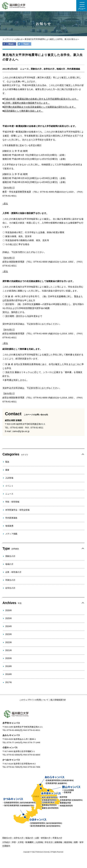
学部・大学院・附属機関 (23, 842)
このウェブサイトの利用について (34, 700)
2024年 (9, 626)
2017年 (9, 682)
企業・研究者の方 (13, 572)
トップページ (8, 39)
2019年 (9, 666)
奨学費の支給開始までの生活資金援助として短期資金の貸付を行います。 (40, 107)
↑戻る (5, 204)
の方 (7, 838)
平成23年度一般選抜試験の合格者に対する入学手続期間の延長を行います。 (41, 99)
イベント (9, 486)
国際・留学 (79, 842)
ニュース (24, 69)
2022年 (9, 642)
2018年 (9, 674)
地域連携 (9, 526)
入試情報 (9, 478)
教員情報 (68, 842)
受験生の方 (36, 69)
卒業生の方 (10, 580)
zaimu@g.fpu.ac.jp (21, 431)
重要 (7, 470)
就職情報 (58, 842)
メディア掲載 (11, 534)
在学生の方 (49, 69)
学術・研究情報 (12, 502)
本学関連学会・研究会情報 (17, 510)
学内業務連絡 (74, 69)
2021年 (9, 650)
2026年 (9, 610)
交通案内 (6, 846)
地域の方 (61, 69)
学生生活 (49, 842)
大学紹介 (6, 842)
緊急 (7, 462)
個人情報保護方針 (58, 700)
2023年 (9, 634)
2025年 (9, 618)
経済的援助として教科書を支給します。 (23, 111)
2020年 (9, 658)
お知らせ (19, 39)
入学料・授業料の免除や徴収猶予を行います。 (27, 103)
